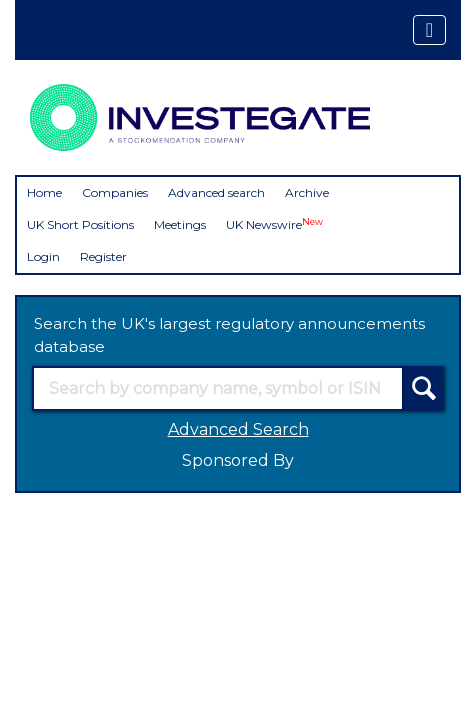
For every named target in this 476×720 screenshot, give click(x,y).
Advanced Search (238, 429)
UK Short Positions (80, 224)
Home (44, 192)
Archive (307, 192)
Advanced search (216, 192)
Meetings (180, 224)
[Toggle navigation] (429, 30)
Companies (115, 192)
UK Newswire (274, 224)
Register (103, 256)
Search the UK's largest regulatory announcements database (229, 335)
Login (43, 256)
